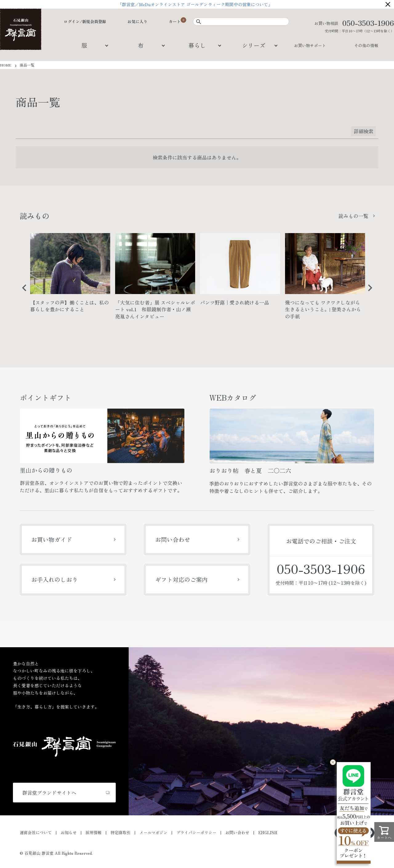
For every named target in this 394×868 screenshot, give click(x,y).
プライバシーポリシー (196, 832)
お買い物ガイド (52, 539)
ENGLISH (268, 832)
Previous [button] (22, 293)
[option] (70, 275)
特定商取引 (121, 832)
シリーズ (254, 45)
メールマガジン (153, 832)
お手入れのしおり (54, 579)
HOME (6, 65)
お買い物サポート (310, 45)
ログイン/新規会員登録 (85, 21)
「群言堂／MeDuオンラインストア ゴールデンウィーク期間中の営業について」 (197, 4)
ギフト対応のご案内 (181, 579)
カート (175, 21)
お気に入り (137, 21)
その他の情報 (366, 45)
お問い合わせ (173, 539)
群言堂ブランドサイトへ (49, 793)
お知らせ (69, 832)
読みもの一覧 (353, 216)
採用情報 (94, 832)
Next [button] (368, 293)
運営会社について (36, 832)
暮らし (197, 45)
